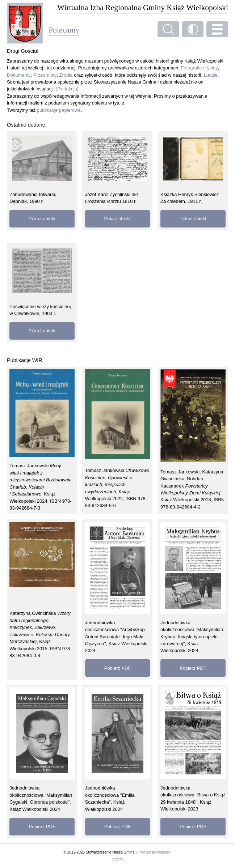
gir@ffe (117, 859)
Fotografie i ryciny (199, 68)
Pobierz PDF (117, 668)
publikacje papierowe (59, 110)
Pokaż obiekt (42, 219)
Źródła (66, 75)
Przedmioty (45, 75)
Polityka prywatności (155, 852)
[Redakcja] (67, 89)
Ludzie (211, 75)
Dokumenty (19, 75)
